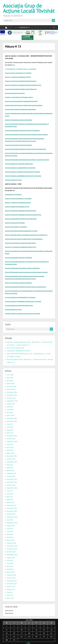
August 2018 (11, 558)
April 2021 (10, 500)
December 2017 (12, 581)
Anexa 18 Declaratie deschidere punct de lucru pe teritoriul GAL (26, 149)
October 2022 (11, 459)
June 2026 (10, 375)
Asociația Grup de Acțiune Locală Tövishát (29, 8)
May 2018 (10, 566)
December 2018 (12, 546)
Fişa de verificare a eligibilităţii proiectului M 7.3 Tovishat (23, 176)
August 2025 (11, 404)
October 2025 (11, 398)
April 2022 (10, 468)
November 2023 (12, 436)
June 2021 (10, 494)
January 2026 (11, 389)
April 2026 (10, 381)
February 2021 (11, 505)
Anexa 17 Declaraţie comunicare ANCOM (18, 145)
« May (28, 643)
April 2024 (10, 433)
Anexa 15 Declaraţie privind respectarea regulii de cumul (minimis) (26, 135)
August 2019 (11, 526)
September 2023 (12, 442)
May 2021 (10, 497)
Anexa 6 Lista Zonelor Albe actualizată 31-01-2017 (21, 101)
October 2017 (11, 587)
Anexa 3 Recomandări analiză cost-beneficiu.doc (21, 89)
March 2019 (10, 540)
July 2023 (10, 444)
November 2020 (12, 511)
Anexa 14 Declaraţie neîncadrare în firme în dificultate (22, 131)
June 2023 (10, 447)
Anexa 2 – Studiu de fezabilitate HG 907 (18, 77)
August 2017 (11, 590)
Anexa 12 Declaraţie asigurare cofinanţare (19, 120)
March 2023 (10, 453)
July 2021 (10, 491)
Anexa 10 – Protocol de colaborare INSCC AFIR (20, 247)
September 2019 (12, 523)
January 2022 (11, 476)
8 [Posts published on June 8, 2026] (7, 630)
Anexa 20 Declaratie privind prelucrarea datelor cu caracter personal (27, 160)
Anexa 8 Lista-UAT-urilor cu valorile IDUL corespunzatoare (24, 105)
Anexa (7, 215)
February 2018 (11, 575)
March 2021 (10, 502)
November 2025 (12, 395)
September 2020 (12, 517)
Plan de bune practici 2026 (15, 348)
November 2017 (12, 584)
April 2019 (10, 537)
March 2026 (10, 384)
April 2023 (10, 450)
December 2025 (12, 392)
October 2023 (11, 439)
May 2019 (10, 534)
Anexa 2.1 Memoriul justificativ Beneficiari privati (21, 81)
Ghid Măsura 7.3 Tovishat (13, 195)
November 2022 (12, 456)
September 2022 (12, 462)
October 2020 (11, 514)
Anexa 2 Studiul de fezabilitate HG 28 (17, 207)
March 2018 (10, 572)
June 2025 (10, 410)
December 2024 (12, 418)
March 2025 (10, 415)
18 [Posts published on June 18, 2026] (29, 633)
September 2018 (12, 555)
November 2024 (12, 421)
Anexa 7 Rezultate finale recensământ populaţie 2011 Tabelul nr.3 (26, 235)
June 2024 (10, 427)
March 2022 (10, 471)
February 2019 (11, 543)
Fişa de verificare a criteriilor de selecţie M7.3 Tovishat (22, 172)
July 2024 (10, 424)
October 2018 (11, 552)
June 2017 (10, 595)
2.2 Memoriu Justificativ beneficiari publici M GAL (25, 215)
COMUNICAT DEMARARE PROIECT (19, 351)
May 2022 (10, 465)
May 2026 (10, 378)
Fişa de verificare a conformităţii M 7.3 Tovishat (20, 168)
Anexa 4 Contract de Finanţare (15, 93)
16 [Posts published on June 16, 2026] (14, 633)
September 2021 (12, 488)
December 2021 (12, 479)
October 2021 (11, 485)
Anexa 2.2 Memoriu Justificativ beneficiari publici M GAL (23, 85)
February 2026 (11, 386)
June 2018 (10, 563)
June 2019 (10, 531)
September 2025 (12, 401)
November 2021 (12, 482)
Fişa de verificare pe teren (13, 180)
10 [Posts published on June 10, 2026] (22, 630)
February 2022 (11, 473)
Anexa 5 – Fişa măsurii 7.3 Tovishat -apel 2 (19, 97)
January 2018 (11, 578)
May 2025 (10, 413)
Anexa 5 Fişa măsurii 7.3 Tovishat (16, 227)
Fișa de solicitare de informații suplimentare (19, 164)
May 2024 (10, 430)
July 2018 (10, 560)
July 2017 (10, 592)
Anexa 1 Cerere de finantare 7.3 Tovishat (18, 73)
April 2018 (10, 569)
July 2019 (10, 529)
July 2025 (10, 407)
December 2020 (12, 508)
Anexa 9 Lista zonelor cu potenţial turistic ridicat (20, 109)
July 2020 (10, 520)
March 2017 (10, 598)
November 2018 (12, 549)
